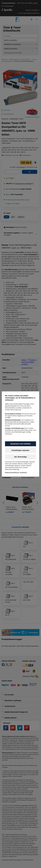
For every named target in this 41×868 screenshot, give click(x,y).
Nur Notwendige (20, 457)
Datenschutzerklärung (12, 472)
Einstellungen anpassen (20, 450)
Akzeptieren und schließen (21, 444)
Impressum (23, 472)
